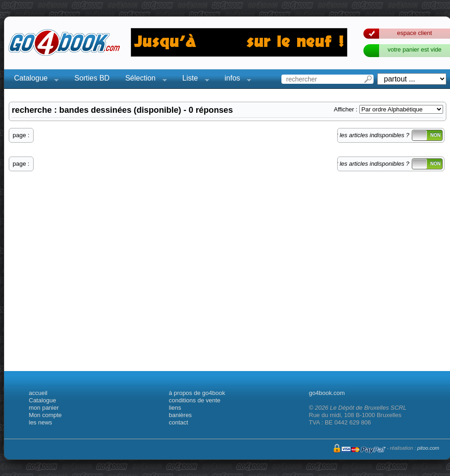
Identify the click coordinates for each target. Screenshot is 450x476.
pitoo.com (428, 448)
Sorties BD (92, 78)
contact (179, 422)
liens (175, 408)
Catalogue (34, 79)
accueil (38, 393)
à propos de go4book (197, 393)
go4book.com (327, 393)
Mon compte (46, 415)
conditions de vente (195, 400)
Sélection (143, 79)
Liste (193, 79)
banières (181, 415)
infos (235, 79)
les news (41, 422)
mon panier (44, 408)
